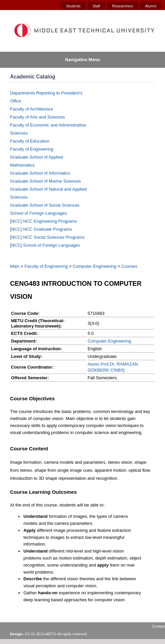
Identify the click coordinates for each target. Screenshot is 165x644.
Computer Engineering (94, 266)
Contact (158, 626)
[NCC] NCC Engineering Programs (44, 221)
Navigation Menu (82, 60)
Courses (129, 266)
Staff (96, 6)
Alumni (151, 6)
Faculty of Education (30, 141)
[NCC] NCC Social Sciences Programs (47, 237)
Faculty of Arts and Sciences (37, 117)
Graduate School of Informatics (40, 173)
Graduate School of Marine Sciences (46, 181)
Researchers (122, 6)
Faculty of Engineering (32, 149)
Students (73, 6)
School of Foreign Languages (38, 213)
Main (15, 266)
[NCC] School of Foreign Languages (45, 245)
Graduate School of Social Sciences (45, 205)
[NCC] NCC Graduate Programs (41, 229)
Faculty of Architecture (32, 109)
